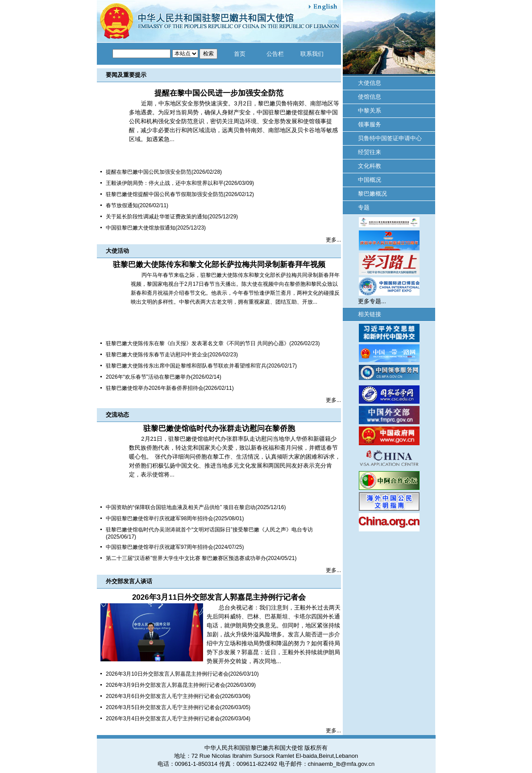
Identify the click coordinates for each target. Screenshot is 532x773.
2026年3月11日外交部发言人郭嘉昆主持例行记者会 (219, 597)
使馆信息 (370, 97)
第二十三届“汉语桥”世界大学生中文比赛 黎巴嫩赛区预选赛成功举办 (186, 558)
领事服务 (370, 124)
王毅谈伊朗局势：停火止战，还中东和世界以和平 (165, 183)
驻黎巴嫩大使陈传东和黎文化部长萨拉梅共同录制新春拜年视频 (219, 265)
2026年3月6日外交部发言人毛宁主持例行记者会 (163, 696)
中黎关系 (370, 111)
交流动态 (117, 415)
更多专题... (372, 301)
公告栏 (275, 54)
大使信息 (370, 83)
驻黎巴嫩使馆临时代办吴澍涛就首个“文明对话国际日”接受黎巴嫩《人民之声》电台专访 (209, 530)
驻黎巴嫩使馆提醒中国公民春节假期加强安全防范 (165, 194)
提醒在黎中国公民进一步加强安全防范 (219, 93)
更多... (333, 240)
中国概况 (370, 180)
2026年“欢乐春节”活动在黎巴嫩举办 (148, 377)
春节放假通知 (122, 205)
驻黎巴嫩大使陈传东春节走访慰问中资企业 (157, 355)
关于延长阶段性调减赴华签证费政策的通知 (157, 217)
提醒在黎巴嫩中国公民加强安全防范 (149, 172)
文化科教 (370, 166)
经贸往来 (370, 152)
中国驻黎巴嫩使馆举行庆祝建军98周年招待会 (160, 518)
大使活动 (117, 251)
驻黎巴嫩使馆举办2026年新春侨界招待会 (155, 388)
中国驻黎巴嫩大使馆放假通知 (141, 228)
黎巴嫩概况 (372, 194)
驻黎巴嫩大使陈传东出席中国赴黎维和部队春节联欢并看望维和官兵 (186, 366)
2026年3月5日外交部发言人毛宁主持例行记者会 (163, 707)
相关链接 (370, 314)
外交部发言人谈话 (129, 581)
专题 (364, 207)
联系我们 (312, 54)
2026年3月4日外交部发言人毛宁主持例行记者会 (163, 719)
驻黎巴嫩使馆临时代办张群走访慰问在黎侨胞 (219, 428)
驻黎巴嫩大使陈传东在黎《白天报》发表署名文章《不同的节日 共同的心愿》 (197, 343)
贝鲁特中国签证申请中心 (390, 138)
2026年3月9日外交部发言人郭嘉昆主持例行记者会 (166, 685)
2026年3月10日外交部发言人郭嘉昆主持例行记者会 (167, 674)
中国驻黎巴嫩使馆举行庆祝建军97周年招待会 (160, 547)
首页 (240, 54)
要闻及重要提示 (126, 75)
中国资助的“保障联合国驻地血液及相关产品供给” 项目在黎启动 (181, 507)
